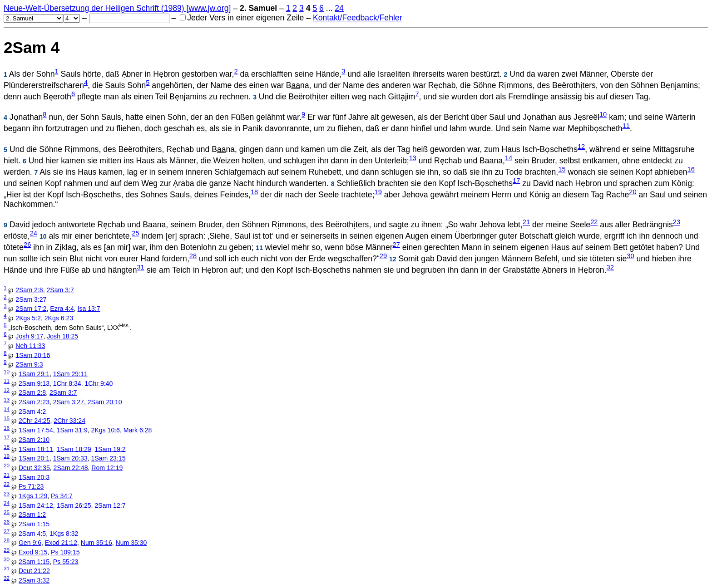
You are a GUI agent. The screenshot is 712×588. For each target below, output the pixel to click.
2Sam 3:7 (60, 290)
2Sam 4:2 (32, 411)
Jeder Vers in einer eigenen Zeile (242, 18)
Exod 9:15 (33, 552)
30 (630, 256)
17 (516, 181)
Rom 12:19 (107, 468)
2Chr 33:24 (69, 421)
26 (27, 245)
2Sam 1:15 (34, 524)
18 (254, 192)
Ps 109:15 (65, 552)
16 (691, 169)
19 (378, 192)
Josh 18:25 (62, 336)
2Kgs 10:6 (106, 430)
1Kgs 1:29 (33, 496)
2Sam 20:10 (105, 402)
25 (135, 233)
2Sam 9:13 (34, 383)
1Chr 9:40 (99, 383)
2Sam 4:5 (32, 533)
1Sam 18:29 (74, 449)
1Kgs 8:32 (64, 533)
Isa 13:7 (89, 309)
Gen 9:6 (30, 543)
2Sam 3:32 (34, 580)
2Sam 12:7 (110, 505)
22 (594, 222)
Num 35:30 (131, 543)
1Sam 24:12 (36, 505)
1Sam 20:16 (33, 355)
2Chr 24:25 (35, 421)
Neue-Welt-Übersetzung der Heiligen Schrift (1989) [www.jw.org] (117, 8)
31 (140, 267)
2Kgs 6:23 (59, 318)
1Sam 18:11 (36, 449)
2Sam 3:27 (31, 299)
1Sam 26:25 (74, 505)
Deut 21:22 (34, 571)
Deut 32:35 (34, 468)
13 (413, 158)
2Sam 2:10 (34, 440)
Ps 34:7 (62, 496)
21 (526, 222)
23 (677, 222)
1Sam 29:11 (70, 374)
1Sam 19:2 (110, 449)
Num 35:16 (96, 543)
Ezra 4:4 (62, 309)
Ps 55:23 (66, 561)
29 (383, 256)
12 (581, 147)
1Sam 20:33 (70, 458)
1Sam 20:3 (34, 477)
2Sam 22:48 (71, 468)
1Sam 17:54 (36, 430)
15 (562, 169)
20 (633, 192)
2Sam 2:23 (34, 402)
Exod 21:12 (61, 543)
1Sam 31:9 (72, 430)
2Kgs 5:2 (28, 318)
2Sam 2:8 (29, 290)
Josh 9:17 (29, 336)
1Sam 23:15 (109, 458)
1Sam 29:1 (34, 374)
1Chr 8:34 (67, 383)
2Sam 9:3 (29, 364)
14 (509, 158)
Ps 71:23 (31, 486)
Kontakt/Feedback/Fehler (358, 18)
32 (610, 267)
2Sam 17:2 (31, 309)
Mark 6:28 (138, 430)
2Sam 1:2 (32, 514)
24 (339, 8)
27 (396, 245)
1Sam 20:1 (34, 458)
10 (603, 115)
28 (193, 256)
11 (626, 126)
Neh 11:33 (30, 346)
